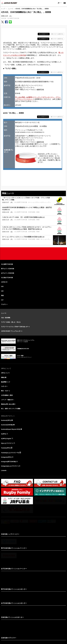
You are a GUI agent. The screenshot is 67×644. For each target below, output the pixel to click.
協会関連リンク (6, 382)
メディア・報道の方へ (8, 400)
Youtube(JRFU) (6, 448)
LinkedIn (4, 471)
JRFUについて (5, 373)
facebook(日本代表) (7, 425)
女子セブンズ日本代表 (8, 273)
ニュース (10, 9)
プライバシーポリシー (43, 633)
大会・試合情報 (6, 318)
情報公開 (4, 377)
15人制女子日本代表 (7, 278)
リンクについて (32, 633)
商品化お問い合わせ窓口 (8, 404)
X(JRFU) (4, 434)
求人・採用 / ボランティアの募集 (11, 409)
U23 (2, 286)
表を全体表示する (44, 34)
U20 (2, 291)
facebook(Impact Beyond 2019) (11, 429)
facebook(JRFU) (6, 420)
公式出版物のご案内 (7, 395)
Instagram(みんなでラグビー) (10, 466)
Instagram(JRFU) (6, 457)
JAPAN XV (4, 282)
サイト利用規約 (22, 633)
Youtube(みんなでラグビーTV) (10, 453)
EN (61, 3)
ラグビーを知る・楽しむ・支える (11, 322)
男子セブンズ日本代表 (8, 269)
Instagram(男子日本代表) (8, 462)
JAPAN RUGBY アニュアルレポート (12, 331)
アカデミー (4, 304)
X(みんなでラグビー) (7, 443)
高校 (2, 296)
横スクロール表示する (57, 34)
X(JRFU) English (6, 439)
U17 (2, 300)
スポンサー (4, 386)
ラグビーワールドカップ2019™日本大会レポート (16, 327)
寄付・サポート (6, 391)
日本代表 (4, 18)
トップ (3, 9)
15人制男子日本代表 (13, 18)
